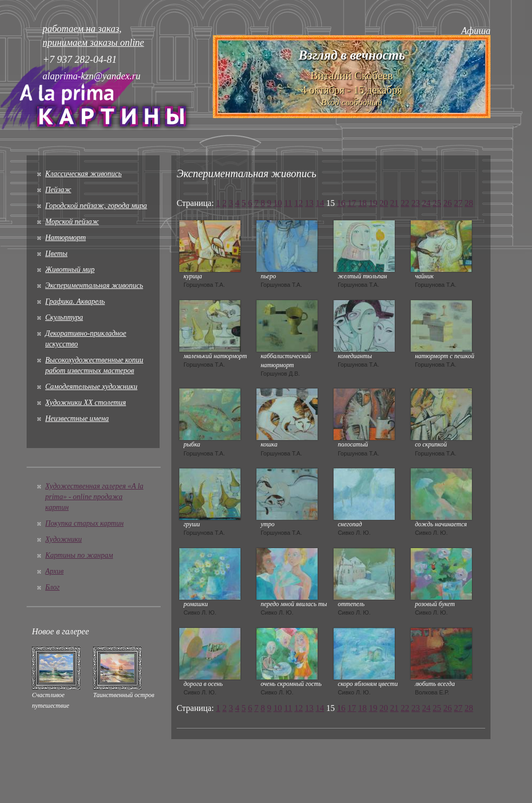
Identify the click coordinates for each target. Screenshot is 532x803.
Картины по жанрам (79, 555)
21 (394, 203)
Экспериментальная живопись (94, 285)
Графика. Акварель (75, 301)
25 (437, 203)
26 (447, 203)
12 (298, 203)
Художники (64, 539)
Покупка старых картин (84, 523)
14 (320, 203)
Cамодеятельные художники (91, 387)
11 (288, 203)
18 (362, 203)
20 (384, 203)
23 (415, 203)
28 (469, 203)
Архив (55, 571)
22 (405, 203)
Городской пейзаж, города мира (96, 206)
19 (373, 203)
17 (352, 203)
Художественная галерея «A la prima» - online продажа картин (94, 497)
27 (458, 203)
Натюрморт (65, 238)
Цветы (56, 254)
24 (426, 203)
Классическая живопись (84, 174)
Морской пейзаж (72, 222)
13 (309, 203)
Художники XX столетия (86, 403)
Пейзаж (58, 190)
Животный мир (70, 270)
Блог (52, 587)
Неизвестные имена (77, 419)
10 (278, 203)
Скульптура (64, 317)
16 (341, 203)
